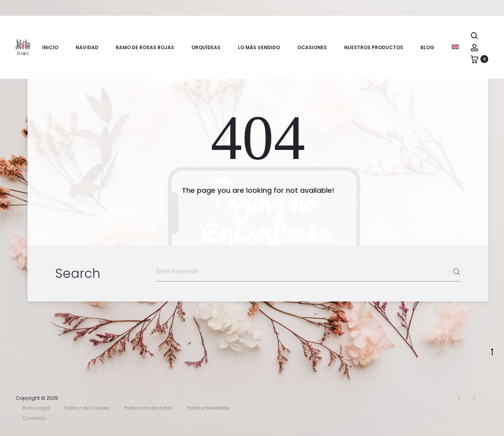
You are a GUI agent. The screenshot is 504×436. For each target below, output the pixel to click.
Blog (427, 47)
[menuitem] (455, 47)
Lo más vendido (259, 47)
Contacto (34, 418)
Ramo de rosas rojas (145, 47)
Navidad (87, 47)
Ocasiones (312, 47)
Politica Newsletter (208, 408)
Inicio (50, 47)
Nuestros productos (374, 47)
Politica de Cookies (87, 408)
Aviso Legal (36, 408)
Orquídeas (206, 47)
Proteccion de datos (148, 408)
